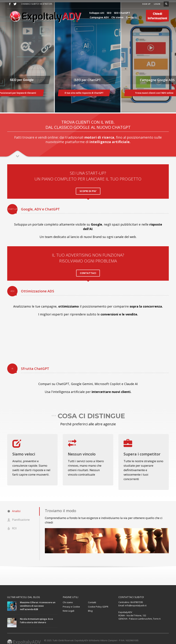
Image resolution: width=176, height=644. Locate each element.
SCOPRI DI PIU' (88, 189)
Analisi (14, 507)
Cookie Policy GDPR (98, 602)
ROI (12, 524)
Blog (90, 606)
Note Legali (68, 606)
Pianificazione (18, 515)
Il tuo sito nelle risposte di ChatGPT (84, 93)
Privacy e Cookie (71, 602)
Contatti (92, 597)
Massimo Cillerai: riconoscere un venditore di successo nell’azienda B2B (38, 601)
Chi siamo (68, 597)
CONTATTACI (88, 270)
